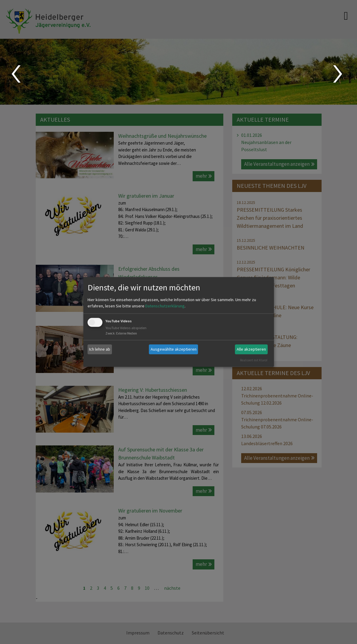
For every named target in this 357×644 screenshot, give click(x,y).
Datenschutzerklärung (165, 306)
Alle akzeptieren (251, 349)
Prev (16, 74)
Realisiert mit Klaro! (254, 360)
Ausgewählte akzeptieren (174, 349)
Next (338, 74)
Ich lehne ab (100, 349)
